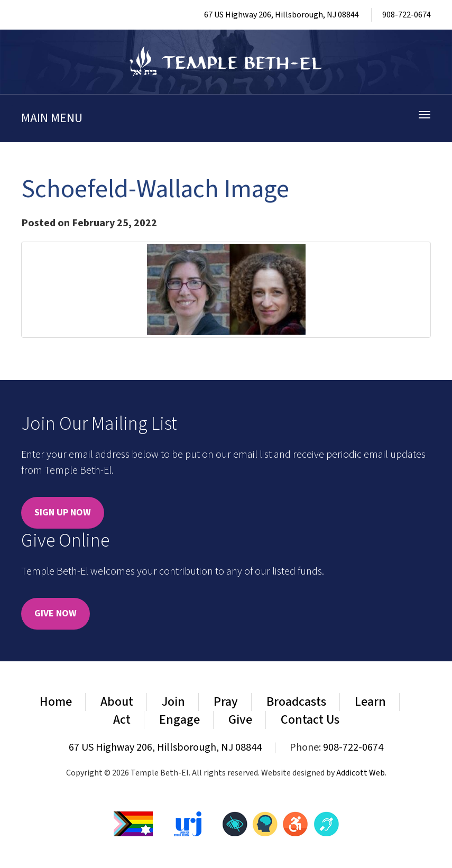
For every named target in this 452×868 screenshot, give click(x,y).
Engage (179, 720)
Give (240, 720)
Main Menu (52, 118)
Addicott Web (361, 773)
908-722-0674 (407, 15)
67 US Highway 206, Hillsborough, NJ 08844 (282, 15)
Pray (226, 702)
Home (56, 702)
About (117, 702)
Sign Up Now (63, 513)
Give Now (56, 613)
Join (173, 702)
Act (122, 720)
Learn (370, 702)
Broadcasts (296, 702)
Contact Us (310, 720)
